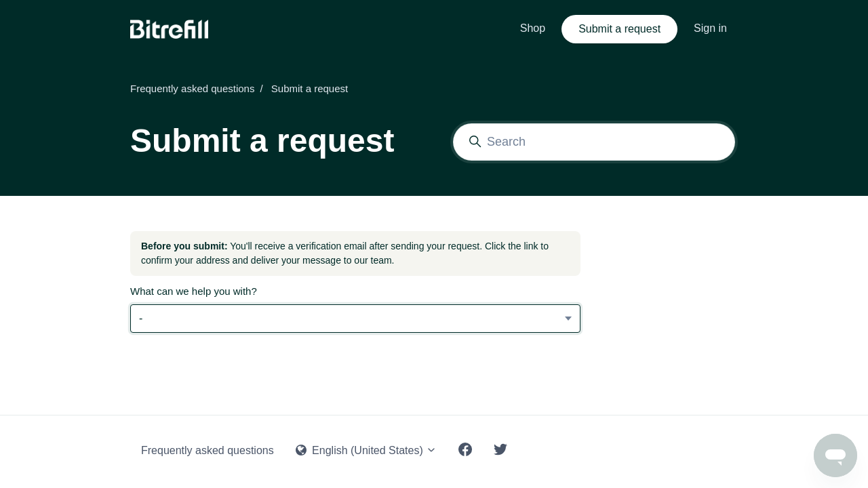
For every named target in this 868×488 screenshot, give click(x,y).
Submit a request (619, 29)
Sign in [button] (710, 28)
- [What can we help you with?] (141, 318)
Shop (533, 28)
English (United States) (367, 450)
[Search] (594, 142)
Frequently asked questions (192, 88)
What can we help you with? (194, 291)
